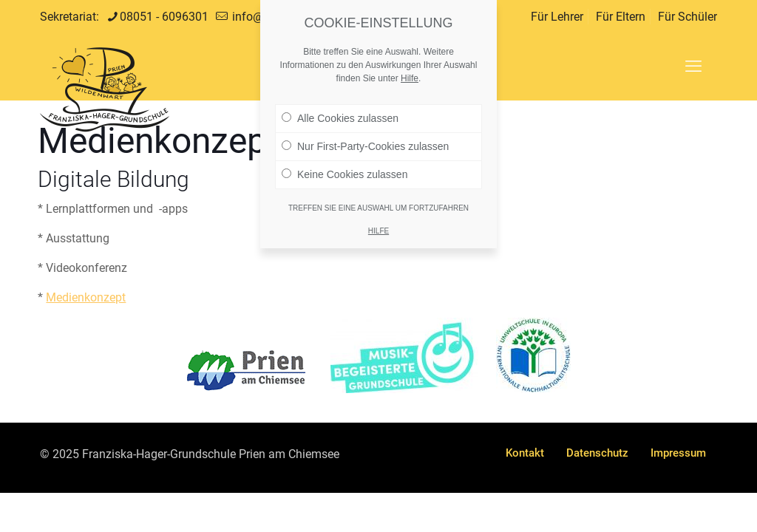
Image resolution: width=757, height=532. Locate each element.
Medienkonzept (86, 297)
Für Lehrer (557, 17)
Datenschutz (597, 453)
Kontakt (525, 453)
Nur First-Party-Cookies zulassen (365, 135)
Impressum (678, 453)
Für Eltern (621, 17)
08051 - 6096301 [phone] (164, 17)
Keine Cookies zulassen (344, 163)
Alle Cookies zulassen (340, 107)
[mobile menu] (693, 66)
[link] (246, 371)
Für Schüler (688, 17)
